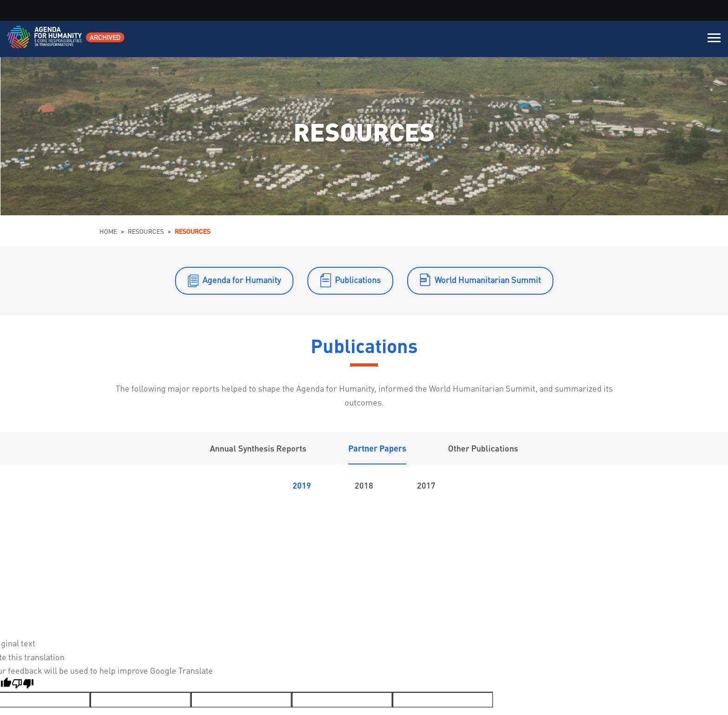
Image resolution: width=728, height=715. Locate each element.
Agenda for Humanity (242, 280)
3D (179, 540)
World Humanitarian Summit (488, 280)
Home (108, 231)
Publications (358, 280)
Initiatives (396, 508)
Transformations (344, 508)
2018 (364, 485)
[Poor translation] (23, 685)
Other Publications (483, 448)
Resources (146, 231)
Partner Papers (377, 448)
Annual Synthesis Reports (258, 448)
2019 (302, 485)
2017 (426, 485)
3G (361, 540)
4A (541, 540)
